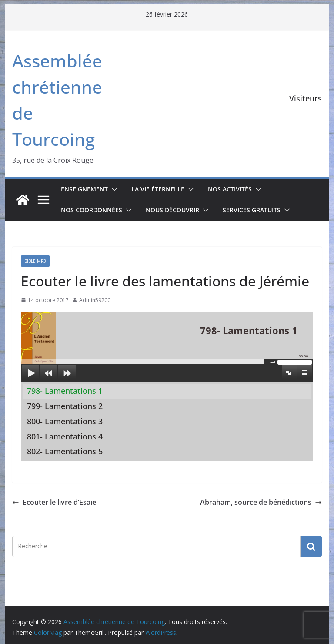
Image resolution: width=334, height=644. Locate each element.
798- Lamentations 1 (65, 391)
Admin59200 (95, 300)
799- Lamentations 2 (65, 406)
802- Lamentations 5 (65, 451)
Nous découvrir (172, 210)
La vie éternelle (158, 189)
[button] (113, 189)
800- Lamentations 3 (65, 421)
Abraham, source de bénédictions (261, 502)
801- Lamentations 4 (65, 436)
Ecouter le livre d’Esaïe (54, 502)
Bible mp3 (35, 261)
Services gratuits (252, 210)
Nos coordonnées (92, 210)
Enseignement (84, 189)
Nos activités (230, 189)
